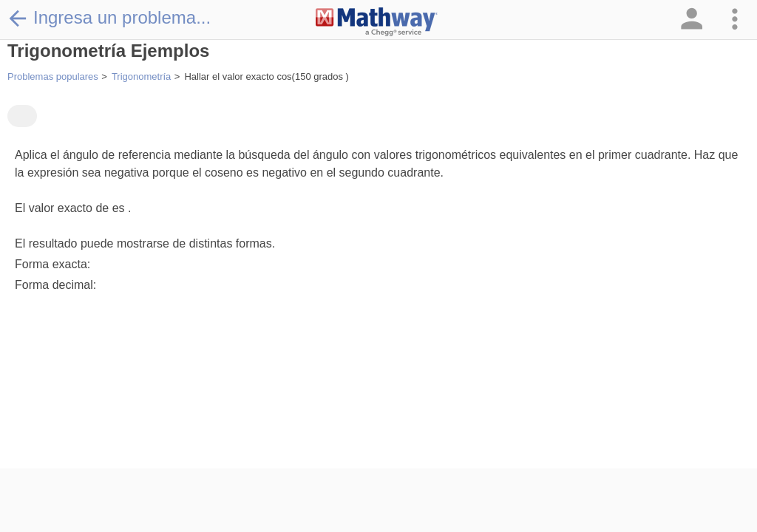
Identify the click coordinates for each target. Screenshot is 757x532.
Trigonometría (141, 76)
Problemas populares (53, 76)
